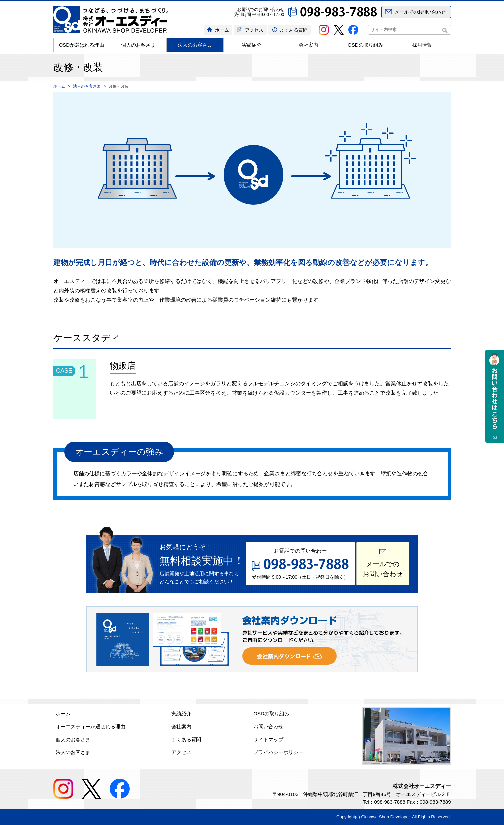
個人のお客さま (138, 45)
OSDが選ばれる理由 (82, 45)
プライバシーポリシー (278, 752)
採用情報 (422, 45)
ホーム (222, 30)
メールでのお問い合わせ (420, 12)
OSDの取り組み (365, 45)
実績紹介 (252, 45)
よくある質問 (294, 30)
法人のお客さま (195, 45)
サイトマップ (268, 739)
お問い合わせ (268, 726)
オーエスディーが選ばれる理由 (90, 726)
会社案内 (308, 45)
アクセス (254, 30)
